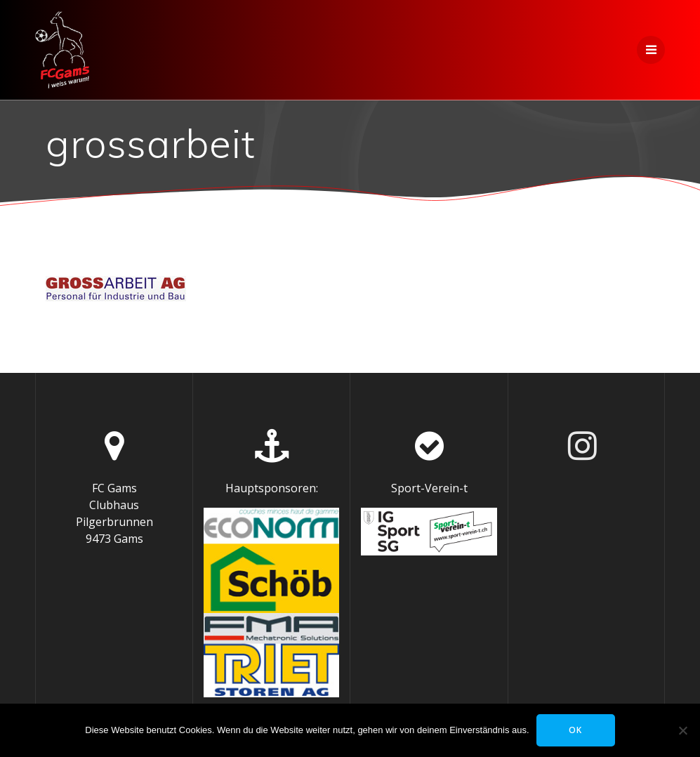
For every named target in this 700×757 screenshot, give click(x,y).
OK (575, 730)
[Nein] (682, 730)
